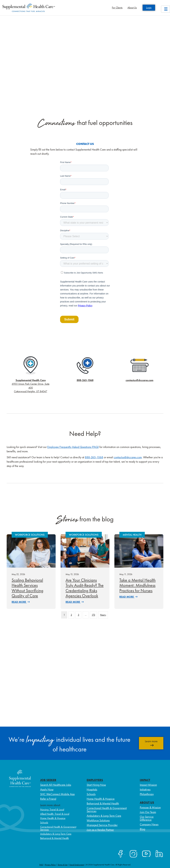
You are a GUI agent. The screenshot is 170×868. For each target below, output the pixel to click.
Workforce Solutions (98, 820)
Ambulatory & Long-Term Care (56, 834)
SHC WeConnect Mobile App (57, 794)
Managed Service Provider (102, 825)
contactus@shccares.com (140, 380)
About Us (132, 8)
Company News (149, 824)
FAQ (41, 865)
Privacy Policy (50, 865)
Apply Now (47, 789)
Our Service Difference (147, 818)
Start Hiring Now (96, 785)
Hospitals (92, 789)
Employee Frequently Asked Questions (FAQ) (73, 447)
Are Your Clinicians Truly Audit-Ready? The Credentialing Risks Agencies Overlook (85, 588)
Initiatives (145, 789)
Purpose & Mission (150, 807)
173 (93, 615)
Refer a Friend (48, 799)
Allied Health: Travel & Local (55, 814)
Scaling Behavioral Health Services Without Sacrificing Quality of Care (27, 588)
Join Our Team (148, 812)
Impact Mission (148, 785)
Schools (44, 823)
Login (149, 8)
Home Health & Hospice (53, 818)
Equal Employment (77, 865)
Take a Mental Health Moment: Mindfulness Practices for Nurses (137, 585)
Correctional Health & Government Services (58, 828)
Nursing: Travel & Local (52, 810)
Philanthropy (147, 794)
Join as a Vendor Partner (100, 830)
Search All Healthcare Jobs (56, 785)
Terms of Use (63, 865)
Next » (103, 615)
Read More (21, 602)
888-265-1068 (85, 380)
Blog (142, 829)
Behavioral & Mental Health (55, 838)
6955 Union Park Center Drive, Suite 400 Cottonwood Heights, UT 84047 (31, 386)
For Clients (117, 8)
